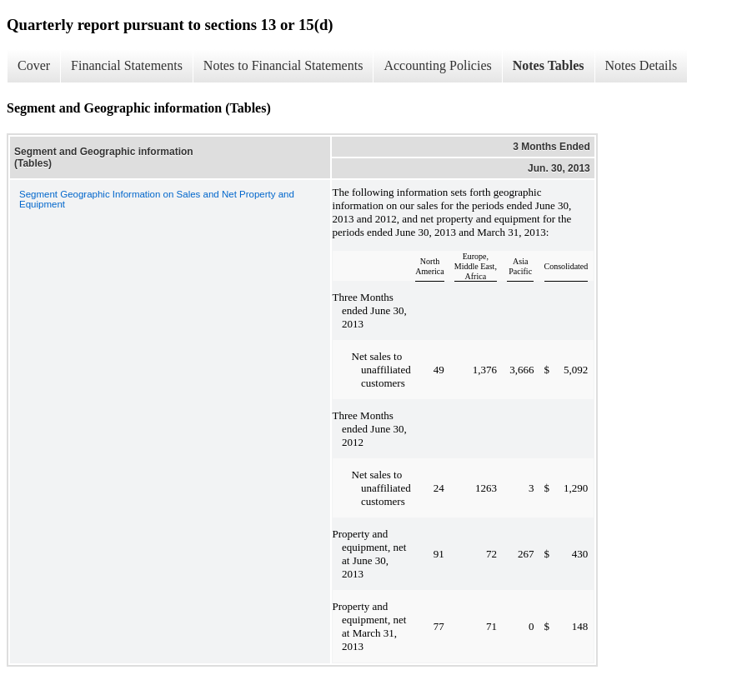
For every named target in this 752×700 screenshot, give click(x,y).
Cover (34, 65)
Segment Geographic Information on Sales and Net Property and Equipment (157, 199)
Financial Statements (127, 65)
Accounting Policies (437, 65)
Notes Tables (549, 65)
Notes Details (642, 65)
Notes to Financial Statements (283, 65)
